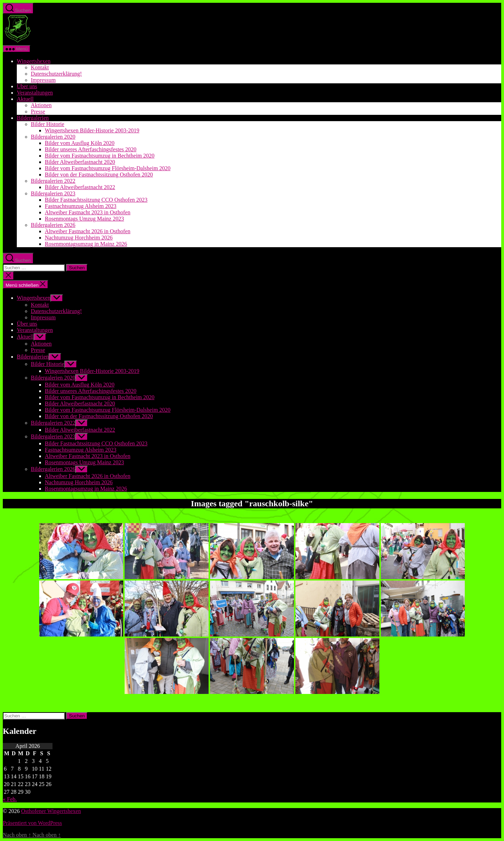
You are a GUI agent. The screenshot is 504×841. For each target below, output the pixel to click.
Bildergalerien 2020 (53, 137)
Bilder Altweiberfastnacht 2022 (80, 187)
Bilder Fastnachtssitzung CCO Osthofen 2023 (96, 200)
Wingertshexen (34, 61)
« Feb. (10, 799)
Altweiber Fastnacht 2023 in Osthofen (87, 212)
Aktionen (41, 105)
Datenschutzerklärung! (56, 74)
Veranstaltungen (35, 93)
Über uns (27, 86)
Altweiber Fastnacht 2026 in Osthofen (87, 231)
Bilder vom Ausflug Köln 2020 (80, 143)
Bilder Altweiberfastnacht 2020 (80, 162)
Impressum (43, 80)
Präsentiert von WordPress (32, 823)
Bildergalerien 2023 (53, 193)
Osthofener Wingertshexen (51, 811)
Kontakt (40, 67)
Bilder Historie (48, 124)
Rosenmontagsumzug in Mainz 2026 (86, 244)
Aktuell (25, 99)
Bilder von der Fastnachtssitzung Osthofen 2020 (99, 175)
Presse (38, 112)
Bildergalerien (33, 118)
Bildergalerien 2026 (53, 225)
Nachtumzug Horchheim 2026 (79, 238)
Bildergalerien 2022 (53, 181)
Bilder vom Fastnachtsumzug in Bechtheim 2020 (100, 156)
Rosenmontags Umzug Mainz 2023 (84, 219)
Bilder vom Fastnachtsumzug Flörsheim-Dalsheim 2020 (108, 168)
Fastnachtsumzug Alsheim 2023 (80, 206)
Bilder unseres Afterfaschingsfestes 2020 (91, 149)
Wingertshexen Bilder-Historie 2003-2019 (92, 130)
